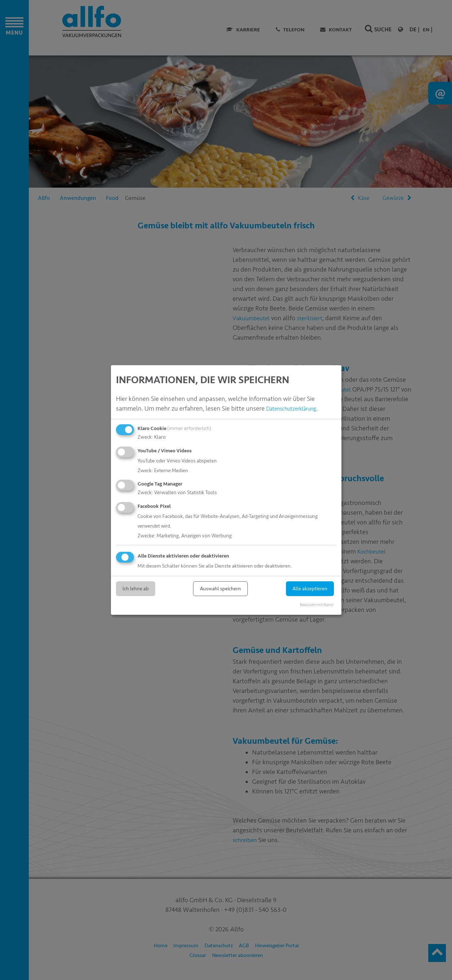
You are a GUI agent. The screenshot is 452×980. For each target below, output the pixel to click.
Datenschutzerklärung (297, 409)
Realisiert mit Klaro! (317, 605)
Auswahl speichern (220, 589)
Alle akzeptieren (310, 589)
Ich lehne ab (136, 589)
